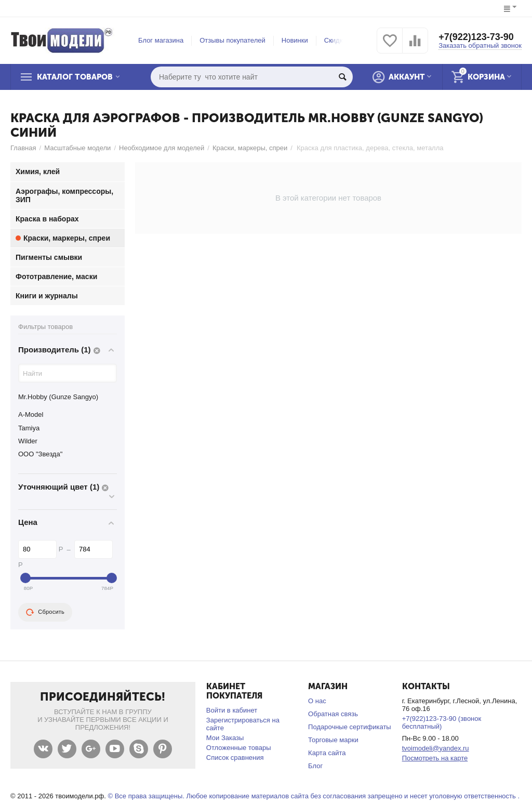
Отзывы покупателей (232, 40)
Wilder (28, 441)
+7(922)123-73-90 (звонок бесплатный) (442, 722)
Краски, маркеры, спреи (250, 148)
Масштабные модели (77, 148)
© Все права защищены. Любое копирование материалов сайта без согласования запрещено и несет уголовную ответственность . (314, 796)
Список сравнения (235, 758)
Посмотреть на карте (435, 758)
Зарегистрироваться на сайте (243, 724)
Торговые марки (333, 740)
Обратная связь (333, 714)
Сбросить (45, 612)
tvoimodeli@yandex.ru (436, 748)
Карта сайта (327, 753)
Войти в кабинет (232, 710)
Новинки (295, 40)
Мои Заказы (225, 738)
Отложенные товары (239, 748)
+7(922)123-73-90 (476, 37)
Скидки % (339, 40)
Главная (23, 148)
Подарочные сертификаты (350, 727)
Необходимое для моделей (162, 148)
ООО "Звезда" (40, 454)
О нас (317, 701)
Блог (315, 766)
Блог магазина (161, 40)
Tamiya (29, 428)
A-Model (31, 414)
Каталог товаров (75, 77)
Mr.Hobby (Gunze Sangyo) (58, 397)
